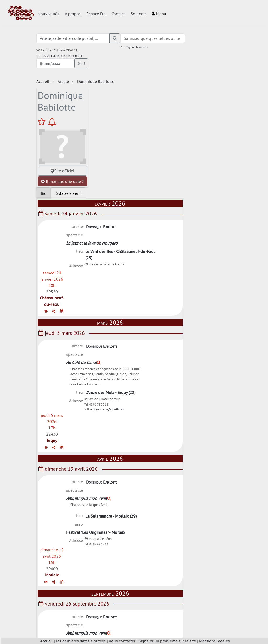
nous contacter (122, 641)
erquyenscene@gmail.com (157, 253)
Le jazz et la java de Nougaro (154, 118)
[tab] (118, 76)
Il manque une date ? (62, 163)
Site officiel (61, 149)
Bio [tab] (93, 76)
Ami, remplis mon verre (150, 302)
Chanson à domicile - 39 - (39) (156, 412)
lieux (63, 50)
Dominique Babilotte (146, 109)
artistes (49, 50)
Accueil (46, 641)
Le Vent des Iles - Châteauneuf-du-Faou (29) (164, 129)
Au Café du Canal (145, 191)
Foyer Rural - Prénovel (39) (153, 563)
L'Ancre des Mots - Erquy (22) (154, 232)
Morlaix (217, 318)
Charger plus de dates (158, 596)
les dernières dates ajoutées (81, 641)
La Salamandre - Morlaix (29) (155, 321)
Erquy (217, 207)
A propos (73, 14)
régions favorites (134, 47)
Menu (159, 14)
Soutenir (138, 14)
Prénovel (217, 566)
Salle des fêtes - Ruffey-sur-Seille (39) (163, 486)
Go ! (224, 38)
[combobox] (150, 38)
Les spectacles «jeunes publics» (63, 56)
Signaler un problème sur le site (167, 641)
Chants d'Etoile (141, 495)
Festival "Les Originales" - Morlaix (157, 330)
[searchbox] (150, 38)
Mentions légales (214, 641)
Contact (118, 14)
